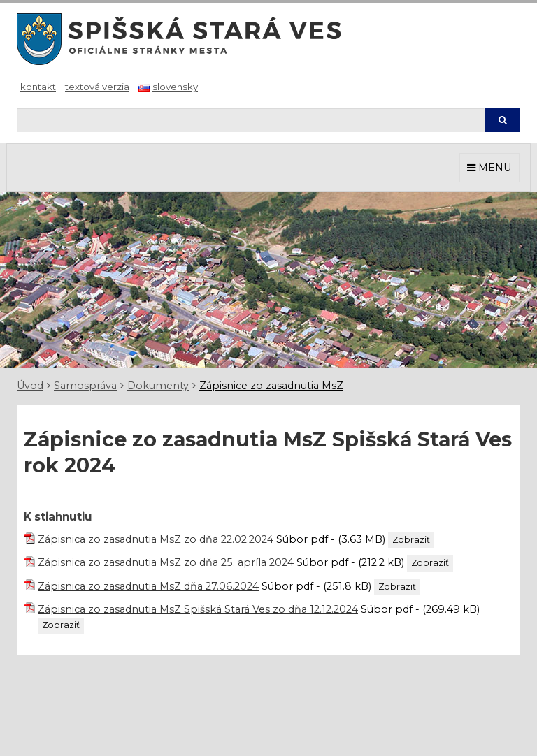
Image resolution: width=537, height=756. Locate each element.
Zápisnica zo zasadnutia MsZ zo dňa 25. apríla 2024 (166, 562)
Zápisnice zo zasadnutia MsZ (271, 386)
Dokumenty (158, 386)
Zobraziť (411, 540)
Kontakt (38, 87)
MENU (489, 168)
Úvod (30, 386)
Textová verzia (97, 87)
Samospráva (85, 386)
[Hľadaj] (251, 120)
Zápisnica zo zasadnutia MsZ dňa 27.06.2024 (148, 586)
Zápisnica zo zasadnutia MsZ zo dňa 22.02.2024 (156, 539)
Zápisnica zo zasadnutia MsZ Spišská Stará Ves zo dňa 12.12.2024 (198, 609)
